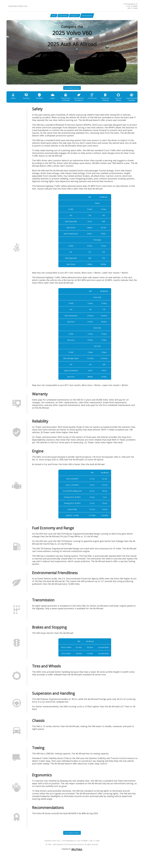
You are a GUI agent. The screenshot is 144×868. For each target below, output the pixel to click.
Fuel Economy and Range (72, 102)
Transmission (101, 101)
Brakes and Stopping (116, 102)
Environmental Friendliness (87, 102)
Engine (57, 101)
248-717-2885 (132, 8)
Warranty (28, 101)
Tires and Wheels (130, 101)
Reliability (43, 101)
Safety (14, 101)
